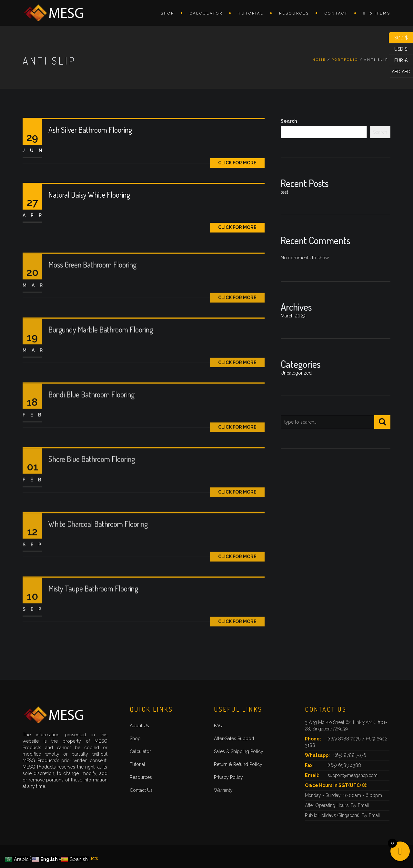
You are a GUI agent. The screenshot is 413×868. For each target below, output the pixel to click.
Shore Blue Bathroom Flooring (92, 480)
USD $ (398, 49)
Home (319, 60)
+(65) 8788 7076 (350, 755)
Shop (167, 13)
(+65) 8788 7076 (345, 739)
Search (289, 121)
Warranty (223, 790)
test (284, 192)
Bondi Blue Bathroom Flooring (91, 416)
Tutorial (251, 13)
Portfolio (345, 60)
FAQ (218, 726)
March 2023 (293, 316)
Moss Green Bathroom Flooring (92, 286)
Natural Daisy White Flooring (89, 195)
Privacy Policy (228, 777)
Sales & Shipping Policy (239, 751)
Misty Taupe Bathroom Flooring (93, 610)
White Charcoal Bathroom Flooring (98, 545)
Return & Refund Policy (238, 764)
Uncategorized (296, 373)
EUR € (398, 61)
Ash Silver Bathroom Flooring (90, 130)
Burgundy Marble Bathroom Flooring (101, 351)
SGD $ (398, 38)
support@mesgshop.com (353, 775)
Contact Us (141, 790)
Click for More (237, 163)
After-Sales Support (234, 739)
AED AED (400, 72)
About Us (139, 726)
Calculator (206, 13)
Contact (336, 13)
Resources (294, 13)
